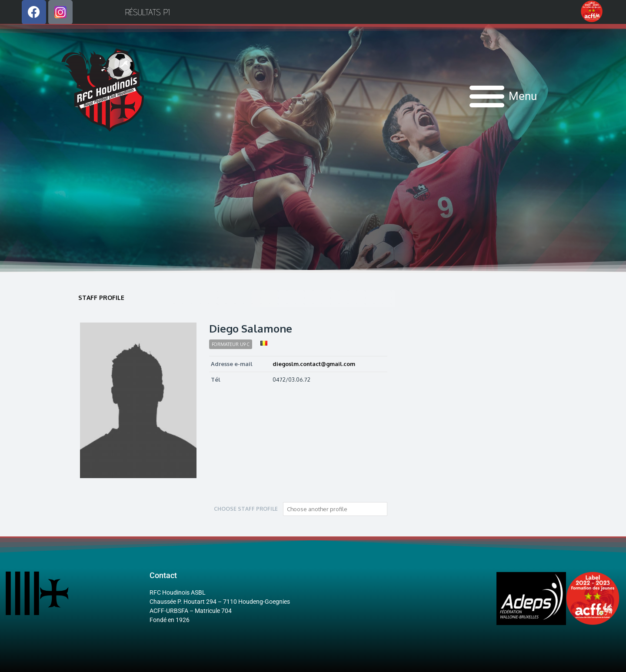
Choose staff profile (246, 509)
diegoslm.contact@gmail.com (314, 364)
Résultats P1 (147, 12)
